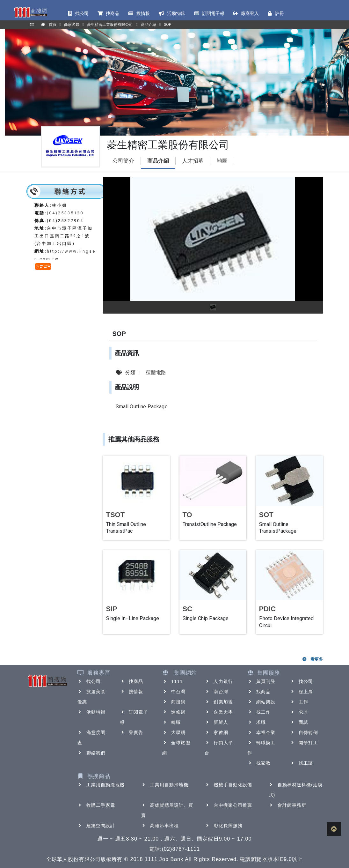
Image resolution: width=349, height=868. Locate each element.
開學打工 (304, 743)
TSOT (116, 515)
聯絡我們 (91, 753)
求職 (257, 722)
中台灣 (174, 692)
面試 (299, 722)
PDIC (268, 609)
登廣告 (131, 732)
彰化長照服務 (224, 826)
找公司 (89, 681)
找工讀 (301, 763)
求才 (299, 712)
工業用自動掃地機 (165, 785)
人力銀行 (219, 681)
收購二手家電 (96, 805)
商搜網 (174, 702)
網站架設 (261, 702)
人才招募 (193, 161)
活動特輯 (91, 712)
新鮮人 (216, 722)
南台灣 (216, 692)
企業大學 (219, 712)
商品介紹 (158, 161)
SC (188, 609)
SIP (112, 609)
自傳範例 (304, 732)
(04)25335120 (65, 213)
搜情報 (131, 692)
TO (187, 515)
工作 (299, 702)
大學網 (174, 732)
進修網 (174, 712)
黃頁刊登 (261, 681)
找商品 (131, 681)
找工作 (259, 712)
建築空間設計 (96, 826)
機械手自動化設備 (229, 785)
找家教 (259, 763)
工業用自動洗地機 (101, 785)
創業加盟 (219, 702)
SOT (266, 515)
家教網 (216, 732)
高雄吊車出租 (160, 826)
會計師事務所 (288, 805)
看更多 (312, 659)
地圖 (222, 161)
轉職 (171, 722)
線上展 (301, 692)
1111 (173, 681)
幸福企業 (261, 732)
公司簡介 (123, 161)
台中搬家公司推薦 (229, 805)
